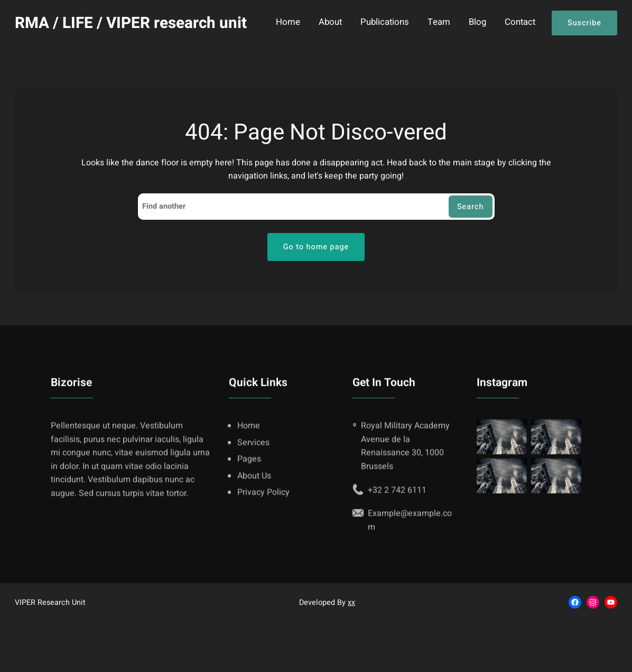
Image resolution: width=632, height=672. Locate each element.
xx (351, 603)
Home (288, 23)
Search (471, 207)
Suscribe (584, 23)
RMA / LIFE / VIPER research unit (131, 23)
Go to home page (316, 247)
